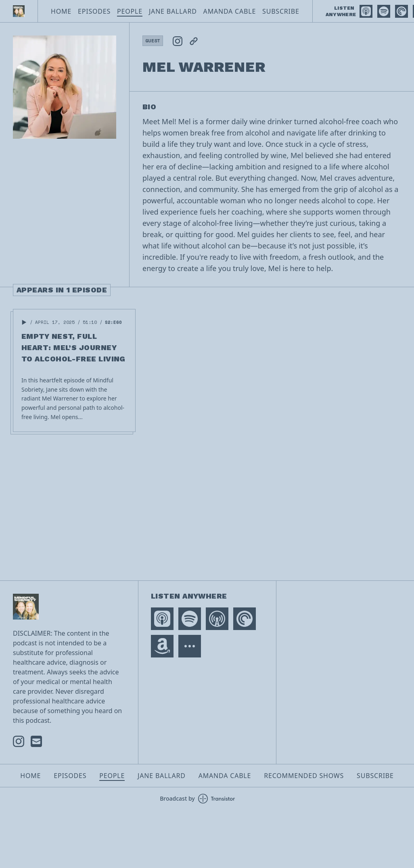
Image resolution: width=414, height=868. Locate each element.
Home (61, 11)
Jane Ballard (173, 11)
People (130, 11)
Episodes (94, 11)
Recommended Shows (304, 776)
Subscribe (281, 11)
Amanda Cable (230, 11)
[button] (24, 322)
